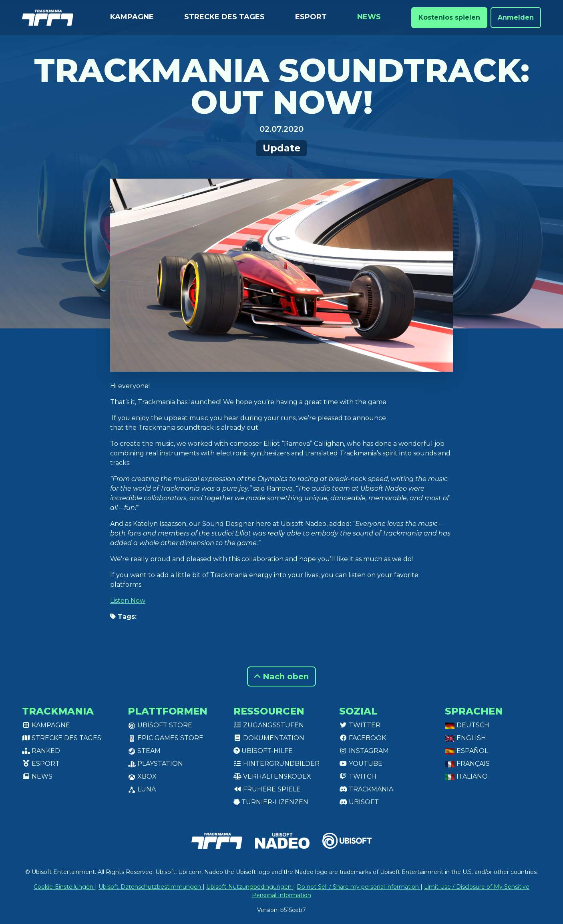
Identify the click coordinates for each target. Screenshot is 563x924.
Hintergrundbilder (276, 764)
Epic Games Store (166, 738)
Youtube (361, 764)
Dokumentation (269, 738)
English (465, 738)
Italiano (466, 776)
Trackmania (366, 789)
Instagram (364, 751)
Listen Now (128, 601)
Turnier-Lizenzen (271, 802)
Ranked (41, 751)
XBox (142, 776)
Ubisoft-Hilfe (263, 751)
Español (466, 751)
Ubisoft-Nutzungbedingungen (250, 887)
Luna (142, 789)
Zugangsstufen (269, 725)
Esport (311, 17)
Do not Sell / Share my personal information (359, 887)
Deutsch (467, 725)
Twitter (360, 725)
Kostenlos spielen (449, 17)
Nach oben (281, 676)
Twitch (358, 776)
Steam (144, 751)
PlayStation (155, 764)
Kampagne (132, 17)
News (369, 17)
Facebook (363, 738)
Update (282, 148)
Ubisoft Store (160, 725)
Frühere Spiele (267, 789)
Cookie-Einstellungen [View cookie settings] (64, 887)
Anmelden (516, 17)
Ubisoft (359, 802)
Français (467, 764)
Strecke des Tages (224, 17)
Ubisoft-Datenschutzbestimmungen (151, 887)
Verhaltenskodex (272, 776)
